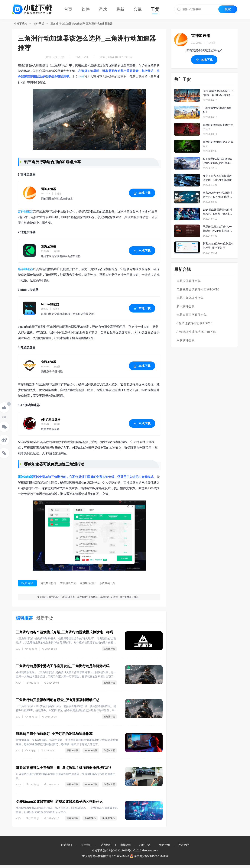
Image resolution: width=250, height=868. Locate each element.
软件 (86, 9)
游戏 (103, 9)
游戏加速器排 (48, 583)
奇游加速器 (49, 362)
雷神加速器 (49, 189)
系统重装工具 (107, 583)
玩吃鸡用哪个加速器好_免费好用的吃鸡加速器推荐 (54, 734)
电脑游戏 (126, 845)
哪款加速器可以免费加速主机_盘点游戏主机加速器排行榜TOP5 (64, 768)
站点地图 (106, 845)
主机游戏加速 (68, 583)
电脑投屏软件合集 (189, 281)
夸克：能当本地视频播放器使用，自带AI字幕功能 (217, 178)
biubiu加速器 (50, 304)
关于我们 (86, 845)
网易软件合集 (186, 340)
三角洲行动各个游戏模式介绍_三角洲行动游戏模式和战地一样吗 (64, 632)
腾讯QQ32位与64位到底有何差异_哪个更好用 (218, 246)
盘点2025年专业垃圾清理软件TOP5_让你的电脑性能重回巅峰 (218, 195)
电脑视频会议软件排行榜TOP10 (198, 289)
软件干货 (39, 24)
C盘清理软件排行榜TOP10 (194, 323)
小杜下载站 (21, 24)
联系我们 (67, 845)
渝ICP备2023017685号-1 (118, 850)
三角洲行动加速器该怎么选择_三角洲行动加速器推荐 (82, 24)
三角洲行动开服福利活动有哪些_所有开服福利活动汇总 (58, 700)
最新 (120, 9)
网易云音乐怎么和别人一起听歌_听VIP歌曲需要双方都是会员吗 (217, 229)
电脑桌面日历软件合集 (192, 315)
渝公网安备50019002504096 (149, 856)
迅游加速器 (49, 247)
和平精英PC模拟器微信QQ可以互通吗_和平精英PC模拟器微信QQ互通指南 (218, 161)
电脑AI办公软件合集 (190, 298)
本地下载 (142, 194)
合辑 (138, 9)
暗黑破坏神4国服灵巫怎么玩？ (218, 144)
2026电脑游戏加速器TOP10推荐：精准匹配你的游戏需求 (218, 93)
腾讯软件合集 (186, 306)
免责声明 (164, 845)
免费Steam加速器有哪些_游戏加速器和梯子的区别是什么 (59, 802)
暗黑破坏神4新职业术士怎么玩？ (218, 127)
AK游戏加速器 (51, 420)
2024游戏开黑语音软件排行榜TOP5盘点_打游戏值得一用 (218, 212)
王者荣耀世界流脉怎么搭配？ (217, 110)
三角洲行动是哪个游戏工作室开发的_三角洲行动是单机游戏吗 (63, 666)
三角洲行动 (109, 649)
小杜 (81, 77)
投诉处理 (183, 845)
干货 (155, 9)
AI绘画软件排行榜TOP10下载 (196, 332)
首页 (68, 9)
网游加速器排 (88, 583)
